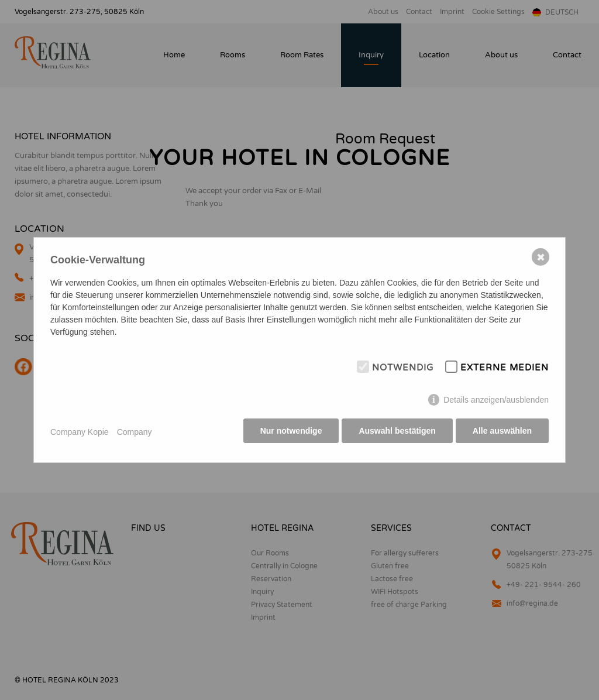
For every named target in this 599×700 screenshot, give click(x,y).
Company (135, 432)
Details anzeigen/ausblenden (496, 402)
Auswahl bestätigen (396, 433)
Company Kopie (80, 432)
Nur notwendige (289, 433)
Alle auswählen (502, 433)
